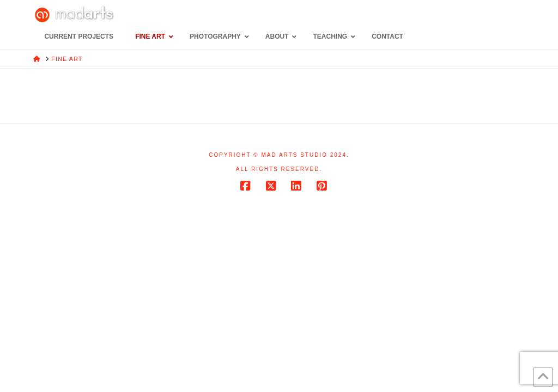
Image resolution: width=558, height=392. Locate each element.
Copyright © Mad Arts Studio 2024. (279, 155)
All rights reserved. (279, 169)
